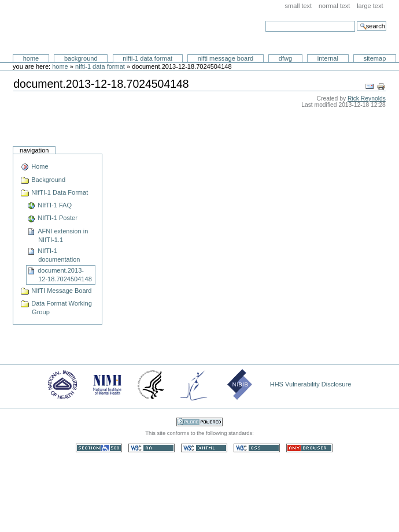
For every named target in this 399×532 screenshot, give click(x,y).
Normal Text (335, 6)
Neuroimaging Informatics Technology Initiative (119, 27)
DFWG (285, 58)
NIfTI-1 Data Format (147, 58)
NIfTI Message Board (226, 58)
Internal (328, 58)
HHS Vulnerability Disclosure (311, 384)
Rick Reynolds (367, 98)
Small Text (299, 6)
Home (31, 58)
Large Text (370, 6)
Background (81, 58)
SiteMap (375, 58)
